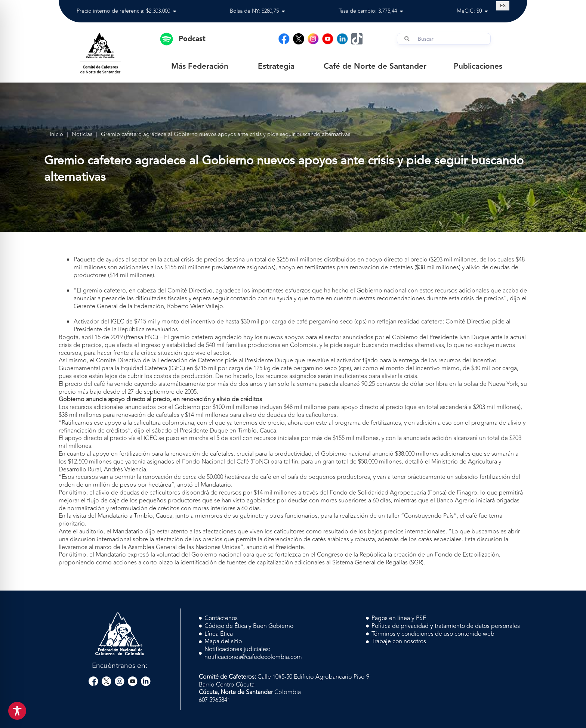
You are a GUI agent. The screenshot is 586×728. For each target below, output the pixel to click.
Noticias (82, 135)
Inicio (56, 135)
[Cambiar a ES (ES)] (503, 6)
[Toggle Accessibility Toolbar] (17, 711)
